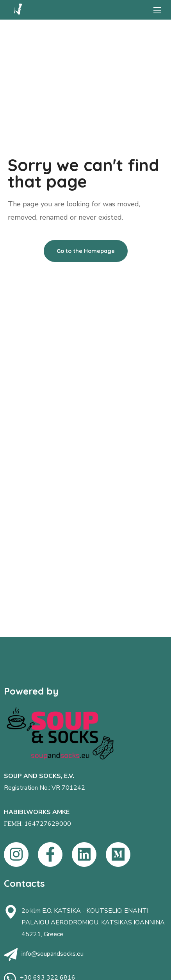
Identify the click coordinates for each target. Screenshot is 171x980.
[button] (86, 251)
